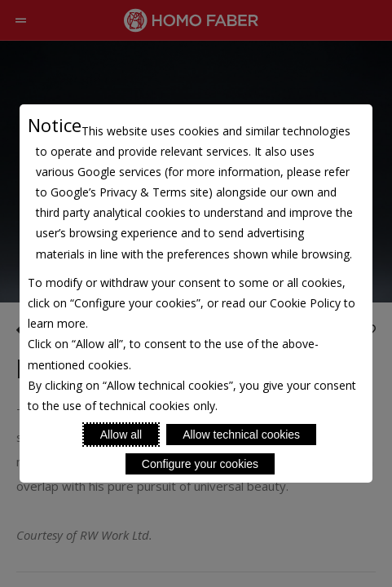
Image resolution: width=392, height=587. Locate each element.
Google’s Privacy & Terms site (130, 192)
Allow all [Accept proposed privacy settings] (121, 435)
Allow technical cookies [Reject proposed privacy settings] (241, 435)
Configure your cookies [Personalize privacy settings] (200, 464)
